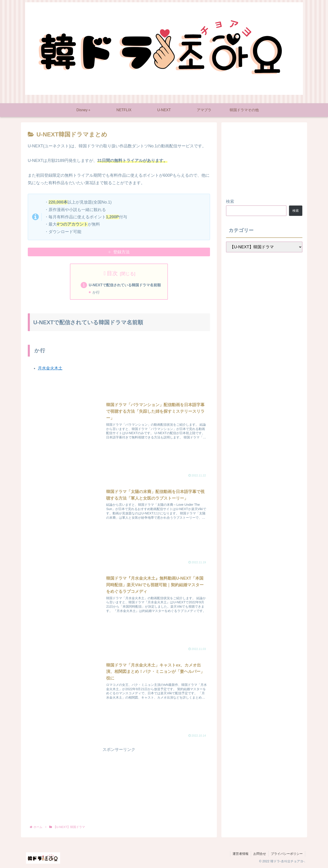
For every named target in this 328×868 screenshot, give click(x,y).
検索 (230, 201)
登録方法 (121, 252)
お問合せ (260, 854)
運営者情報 (241, 854)
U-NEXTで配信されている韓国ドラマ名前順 (125, 285)
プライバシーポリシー (287, 854)
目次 (112, 273)
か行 (96, 292)
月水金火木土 (50, 368)
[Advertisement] (119, 785)
